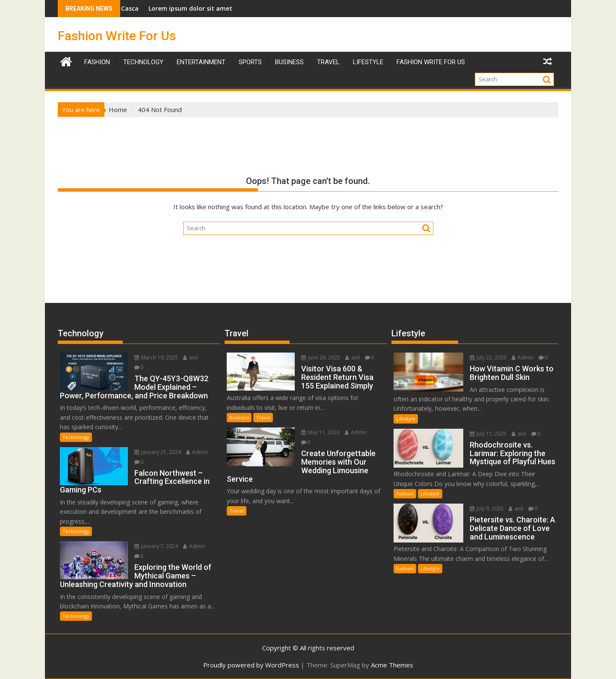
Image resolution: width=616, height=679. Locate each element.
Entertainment (201, 62)
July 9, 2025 (487, 509)
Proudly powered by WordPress (251, 665)
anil (190, 357)
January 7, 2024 (156, 546)
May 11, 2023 (320, 432)
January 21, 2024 (158, 452)
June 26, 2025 (321, 357)
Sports (250, 62)
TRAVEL (328, 62)
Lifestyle (368, 62)
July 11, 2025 (488, 434)
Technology (143, 62)
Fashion (97, 62)
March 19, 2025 (156, 357)
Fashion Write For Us (117, 36)
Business (289, 62)
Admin (197, 452)
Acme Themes (392, 665)
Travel (263, 417)
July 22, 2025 (488, 357)
